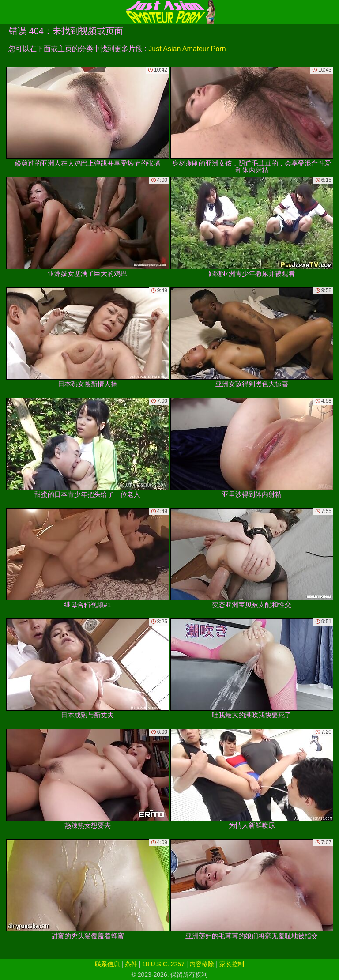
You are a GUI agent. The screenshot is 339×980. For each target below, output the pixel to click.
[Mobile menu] (8, 12)
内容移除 (202, 964)
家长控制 (232, 964)
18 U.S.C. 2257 (163, 964)
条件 (131, 964)
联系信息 (107, 964)
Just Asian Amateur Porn (187, 49)
